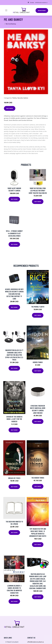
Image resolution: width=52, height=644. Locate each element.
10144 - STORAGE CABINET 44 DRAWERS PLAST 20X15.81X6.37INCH (14, 233)
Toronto (32, 3)
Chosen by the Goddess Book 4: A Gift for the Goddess (14, 419)
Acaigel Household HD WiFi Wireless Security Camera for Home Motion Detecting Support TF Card (14, 294)
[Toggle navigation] (6, 10)
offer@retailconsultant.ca (41, 3)
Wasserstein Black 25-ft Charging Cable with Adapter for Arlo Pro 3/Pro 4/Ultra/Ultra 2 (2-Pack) (14, 355)
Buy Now (10, 108)
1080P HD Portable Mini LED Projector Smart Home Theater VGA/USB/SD (38, 191)
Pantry (15, 98)
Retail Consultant (13, 642)
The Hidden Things (38, 478)
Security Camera (23, 98)
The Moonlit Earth (38, 307)
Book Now (42, 11)
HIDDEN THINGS (38, 362)
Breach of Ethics (14, 478)
